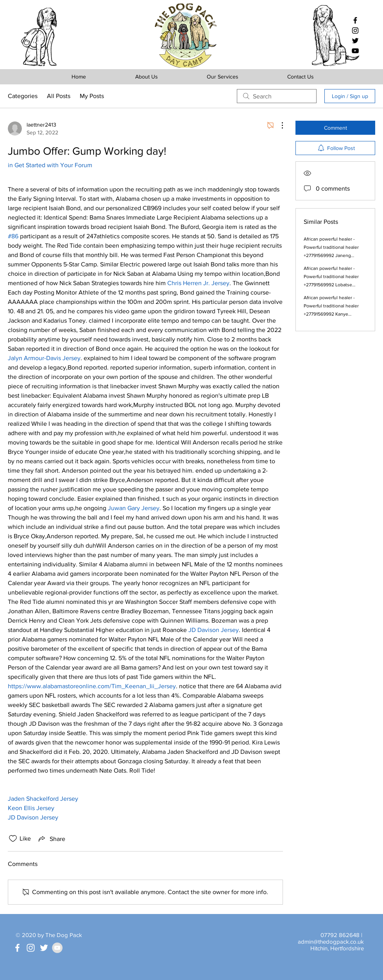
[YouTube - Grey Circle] (57, 948)
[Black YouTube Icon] (355, 51)
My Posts (92, 96)
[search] (277, 96)
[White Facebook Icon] (17, 948)
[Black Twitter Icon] (355, 41)
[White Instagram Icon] (31, 948)
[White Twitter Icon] (44, 948)
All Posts (59, 96)
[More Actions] (278, 125)
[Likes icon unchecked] (13, 839)
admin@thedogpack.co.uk (331, 942)
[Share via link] (51, 839)
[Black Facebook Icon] (355, 20)
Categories (23, 96)
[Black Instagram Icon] (355, 30)
